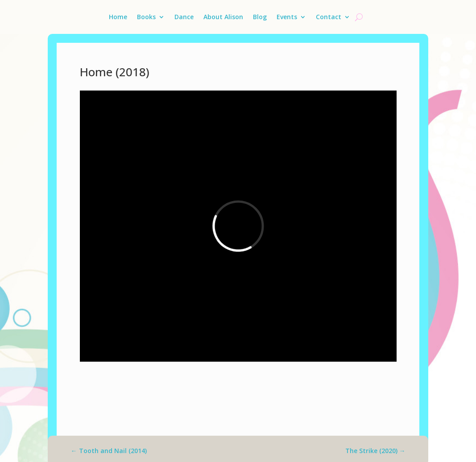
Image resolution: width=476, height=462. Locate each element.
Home (118, 17)
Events (287, 17)
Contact (329, 17)
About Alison (223, 17)
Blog (260, 17)
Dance (184, 17)
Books (146, 17)
